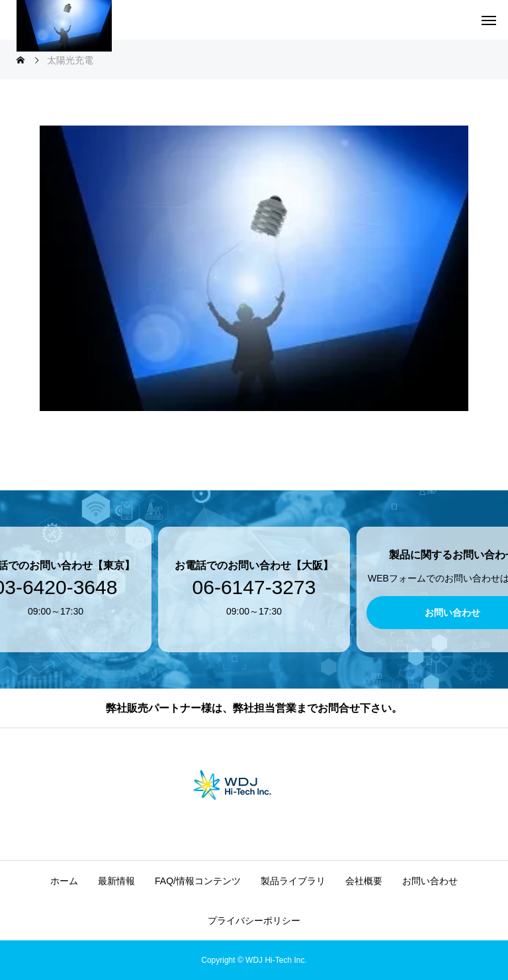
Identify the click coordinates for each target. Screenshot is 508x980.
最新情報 (116, 881)
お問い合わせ (430, 881)
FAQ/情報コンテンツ (198, 881)
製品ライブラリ (293, 881)
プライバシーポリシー (254, 921)
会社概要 (364, 881)
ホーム (64, 881)
